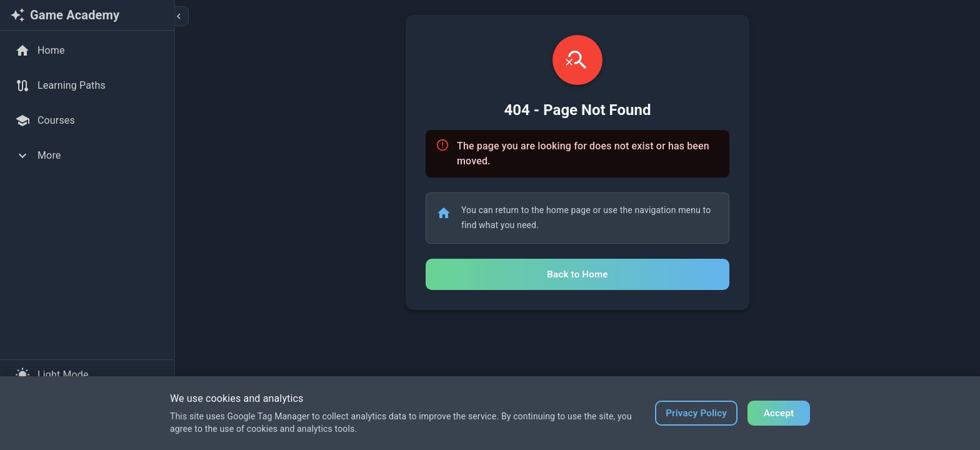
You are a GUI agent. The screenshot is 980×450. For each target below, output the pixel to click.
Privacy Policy (696, 413)
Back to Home (577, 274)
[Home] (87, 51)
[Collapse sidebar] (179, 16)
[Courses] (87, 121)
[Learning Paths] (87, 86)
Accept (779, 413)
